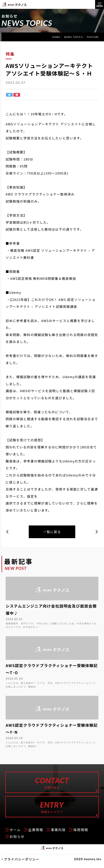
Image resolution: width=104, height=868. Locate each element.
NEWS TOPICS (73, 37)
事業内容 (61, 833)
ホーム (16, 833)
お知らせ (18, 840)
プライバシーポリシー (22, 863)
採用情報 (85, 833)
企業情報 (37, 833)
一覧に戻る (52, 532)
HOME (56, 37)
